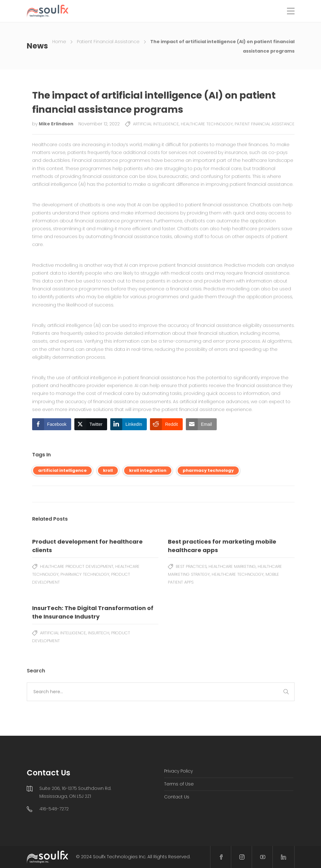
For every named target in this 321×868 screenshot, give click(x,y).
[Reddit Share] (166, 424)
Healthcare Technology (207, 124)
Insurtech (99, 633)
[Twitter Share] (91, 424)
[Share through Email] (201, 424)
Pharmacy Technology (85, 574)
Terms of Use (179, 784)
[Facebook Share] (52, 424)
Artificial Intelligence (156, 124)
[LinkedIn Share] (129, 424)
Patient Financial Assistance (108, 42)
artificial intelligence (62, 470)
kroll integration (148, 470)
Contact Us (177, 797)
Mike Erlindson (57, 124)
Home (59, 42)
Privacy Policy (178, 771)
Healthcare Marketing (232, 566)
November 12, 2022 (99, 124)
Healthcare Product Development (77, 566)
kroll (108, 470)
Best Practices (191, 566)
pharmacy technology (208, 470)
